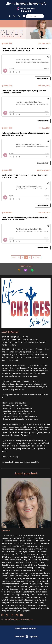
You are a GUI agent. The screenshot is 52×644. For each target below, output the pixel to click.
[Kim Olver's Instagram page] (13, 615)
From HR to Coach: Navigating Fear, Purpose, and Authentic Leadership (24, 92)
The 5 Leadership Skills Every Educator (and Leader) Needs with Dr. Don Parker (25, 219)
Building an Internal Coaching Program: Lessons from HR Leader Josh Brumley (26, 134)
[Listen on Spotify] (32, 270)
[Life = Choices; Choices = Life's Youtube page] (23, 16)
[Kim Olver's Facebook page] (4, 615)
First (14, 257)
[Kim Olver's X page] (8, 615)
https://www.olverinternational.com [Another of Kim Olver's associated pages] (17, 619)
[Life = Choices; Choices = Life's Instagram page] (18, 16)
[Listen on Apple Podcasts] (26, 270)
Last (38, 257)
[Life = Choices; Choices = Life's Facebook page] (10, 16)
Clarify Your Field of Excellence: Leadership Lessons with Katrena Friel (24, 176)
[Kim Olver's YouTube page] (23, 615)
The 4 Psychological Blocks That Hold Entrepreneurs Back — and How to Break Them (25, 49)
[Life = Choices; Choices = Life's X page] (13, 16)
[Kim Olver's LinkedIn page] (18, 615)
